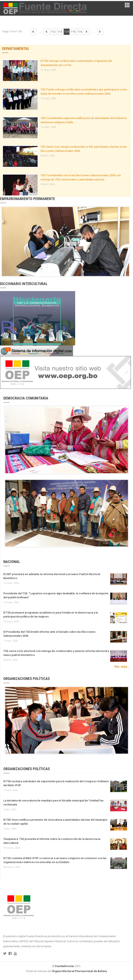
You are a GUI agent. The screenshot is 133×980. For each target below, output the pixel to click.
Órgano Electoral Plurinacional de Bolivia (79, 971)
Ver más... (122, 667)
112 (53, 32)
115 (73, 32)
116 (80, 32)
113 (60, 32)
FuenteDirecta (65, 966)
